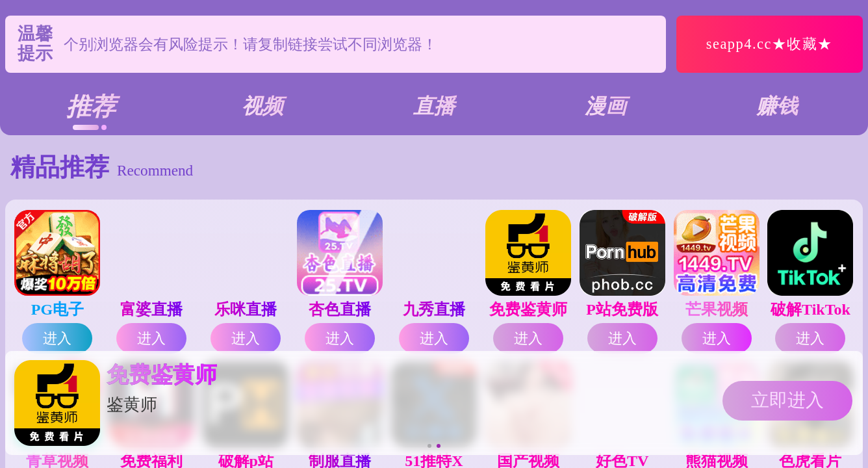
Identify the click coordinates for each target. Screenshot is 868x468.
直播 (434, 106)
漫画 (606, 106)
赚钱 (777, 106)
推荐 (91, 107)
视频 (262, 106)
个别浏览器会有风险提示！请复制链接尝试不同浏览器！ (250, 44)
